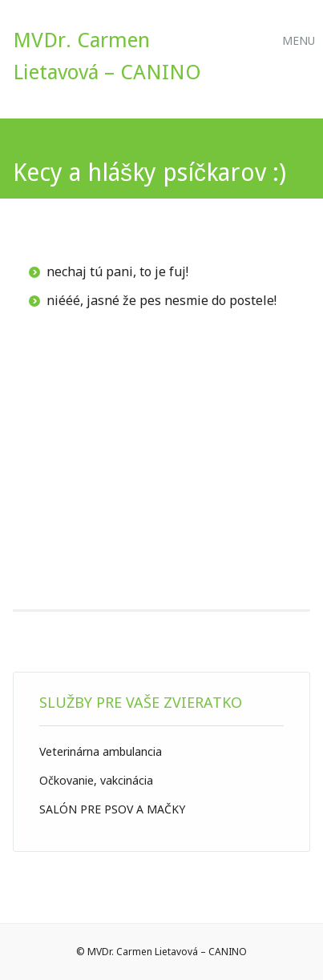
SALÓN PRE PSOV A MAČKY (112, 809)
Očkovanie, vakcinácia (96, 780)
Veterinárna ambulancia (101, 751)
